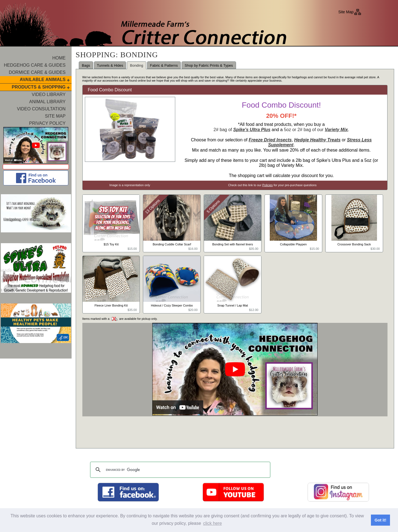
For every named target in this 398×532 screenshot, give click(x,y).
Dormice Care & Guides (37, 72)
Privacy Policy (47, 123)
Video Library (49, 94)
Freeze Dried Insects (270, 140)
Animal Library (48, 102)
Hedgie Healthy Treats (317, 140)
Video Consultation (41, 109)
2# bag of (242, 130)
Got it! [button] (380, 520)
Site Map (346, 12)
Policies (268, 185)
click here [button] (213, 523)
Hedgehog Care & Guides (35, 65)
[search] (179, 470)
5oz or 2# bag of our (316, 130)
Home (59, 58)
